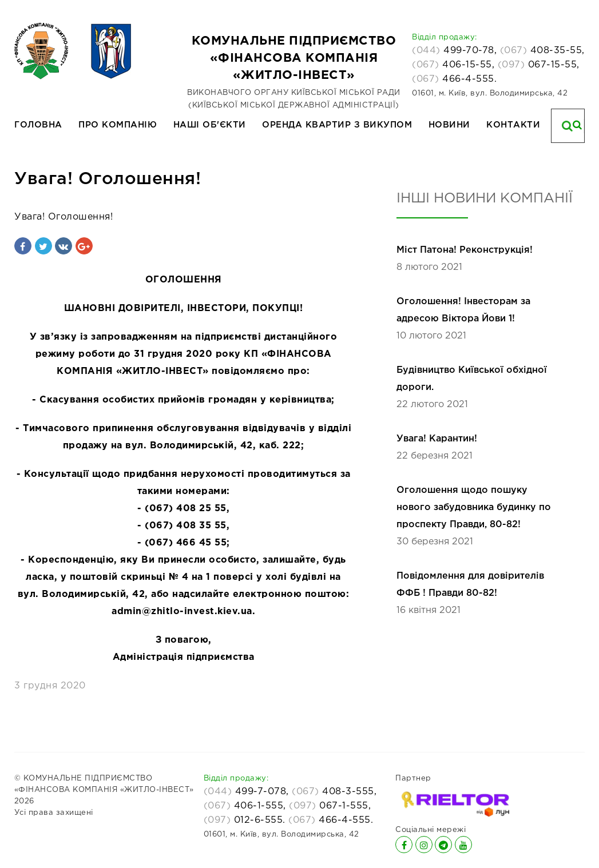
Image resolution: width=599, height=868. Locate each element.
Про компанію (118, 125)
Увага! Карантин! (437, 439)
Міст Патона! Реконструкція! (465, 250)
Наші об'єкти (210, 125)
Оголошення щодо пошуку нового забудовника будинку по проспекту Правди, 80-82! (474, 507)
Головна (38, 125)
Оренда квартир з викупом (337, 125)
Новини (449, 125)
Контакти (513, 125)
